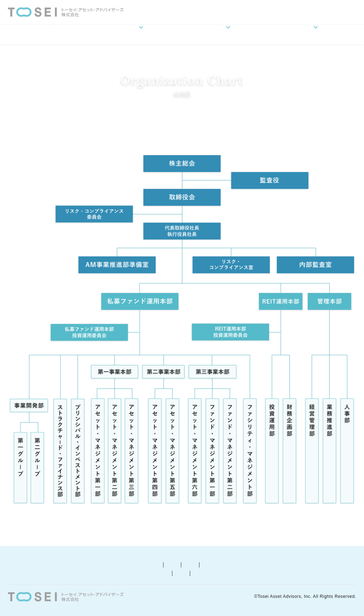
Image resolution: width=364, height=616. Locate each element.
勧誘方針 (140, 564)
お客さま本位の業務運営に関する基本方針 (168, 573)
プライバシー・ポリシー (199, 564)
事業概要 (225, 34)
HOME (51, 34)
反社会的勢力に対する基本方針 (61, 573)
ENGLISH (348, 11)
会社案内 (138, 34)
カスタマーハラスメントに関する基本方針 (290, 573)
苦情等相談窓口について (277, 564)
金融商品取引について (84, 564)
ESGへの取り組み (313, 34)
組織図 (67, 54)
